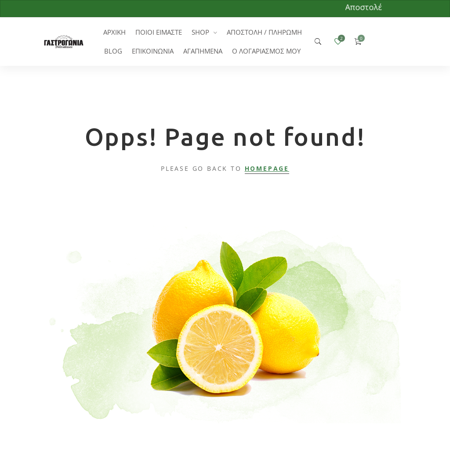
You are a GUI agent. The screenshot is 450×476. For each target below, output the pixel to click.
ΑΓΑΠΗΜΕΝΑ (203, 51)
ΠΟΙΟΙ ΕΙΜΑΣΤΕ (159, 32)
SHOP (200, 32)
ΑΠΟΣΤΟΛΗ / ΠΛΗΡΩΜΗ (264, 32)
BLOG (113, 51)
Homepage (267, 168)
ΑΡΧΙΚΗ (114, 32)
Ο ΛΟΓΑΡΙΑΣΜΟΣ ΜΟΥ (266, 51)
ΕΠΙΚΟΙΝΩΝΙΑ (153, 51)
